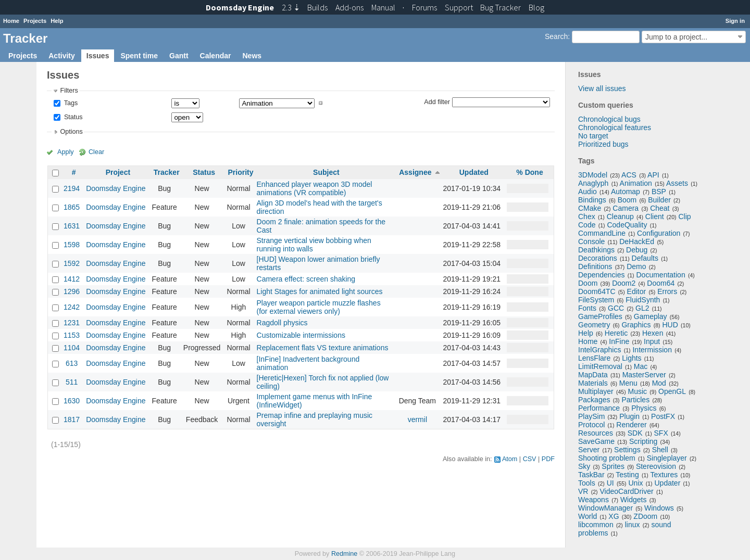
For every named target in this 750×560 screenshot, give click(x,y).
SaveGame (596, 441)
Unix (636, 483)
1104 (72, 348)
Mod (659, 383)
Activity (62, 56)
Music (638, 391)
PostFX (663, 416)
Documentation (661, 275)
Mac (641, 366)
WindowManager (605, 508)
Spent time (139, 56)
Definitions (595, 266)
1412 (72, 279)
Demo (636, 266)
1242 (72, 307)
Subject (326, 172)
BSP (659, 192)
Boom (627, 200)
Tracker (167, 172)
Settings (627, 450)
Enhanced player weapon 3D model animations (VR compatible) (315, 188)
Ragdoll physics (282, 323)
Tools (587, 483)
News (252, 56)
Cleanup (620, 217)
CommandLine (602, 233)
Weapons (593, 500)
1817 (72, 419)
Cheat (660, 208)
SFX (661, 433)
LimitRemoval (600, 366)
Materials (593, 383)
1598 (72, 245)
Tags (70, 103)
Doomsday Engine (116, 188)
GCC (616, 308)
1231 (72, 323)
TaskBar (591, 475)
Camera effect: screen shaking (306, 279)
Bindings (592, 200)
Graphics (636, 325)
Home (11, 21)
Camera (626, 208)
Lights (632, 358)
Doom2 (624, 283)
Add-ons (349, 7)
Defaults (645, 258)
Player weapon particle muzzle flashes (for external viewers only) (319, 307)
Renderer (631, 425)
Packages (594, 400)
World (587, 516)
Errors (667, 291)
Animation (636, 183)
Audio (587, 192)
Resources (596, 433)
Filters (69, 91)
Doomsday (240, 7)
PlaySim (591, 416)
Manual (383, 7)
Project (118, 172)
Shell (660, 450)
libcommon (596, 525)
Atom (510, 459)
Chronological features (615, 128)
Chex (587, 217)
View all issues (602, 88)
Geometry (594, 325)
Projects (35, 21)
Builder (659, 200)
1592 (72, 263)
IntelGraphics (599, 350)
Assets (677, 183)
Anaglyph (593, 183)
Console (591, 241)
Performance (599, 408)
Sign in (735, 21)
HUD (670, 325)
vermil (417, 419)
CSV (530, 459)
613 (72, 363)
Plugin (629, 416)
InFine (619, 341)
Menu (628, 383)
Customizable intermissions (301, 335)
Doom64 (661, 283)
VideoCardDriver (626, 491)
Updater (668, 483)
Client (655, 217)
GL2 (642, 308)
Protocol (591, 425)
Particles (635, 400)
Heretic (616, 333)
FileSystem (596, 300)
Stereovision (656, 466)
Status (72, 117)
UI (610, 483)
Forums (424, 7)
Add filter (437, 101)
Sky (584, 466)
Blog (536, 7)
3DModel (593, 175)
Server (589, 450)
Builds (317, 7)
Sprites (613, 466)
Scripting (643, 441)
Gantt (179, 56)
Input (652, 341)
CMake (590, 208)
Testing (627, 475)
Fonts (587, 308)
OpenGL (672, 391)
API (653, 175)
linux (633, 525)
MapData (593, 375)
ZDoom (645, 516)
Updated (474, 172)
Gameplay (651, 316)
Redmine (344, 554)
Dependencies (602, 275)
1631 (72, 226)
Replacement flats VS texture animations (323, 348)
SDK (635, 433)
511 (72, 382)
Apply (66, 152)
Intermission (652, 350)
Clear (96, 152)
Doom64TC (597, 291)
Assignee (415, 172)
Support (459, 7)
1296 (72, 291)
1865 (72, 207)
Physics (644, 408)
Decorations (598, 258)
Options (71, 132)
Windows (659, 508)
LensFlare (594, 358)
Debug (637, 250)
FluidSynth (643, 300)
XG (614, 516)
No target (593, 136)
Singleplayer (667, 458)
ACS (629, 175)
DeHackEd (637, 241)
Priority (240, 172)
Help (57, 21)
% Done (529, 172)
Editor (637, 291)
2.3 (291, 7)
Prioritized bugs (603, 144)
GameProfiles (600, 316)
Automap (626, 192)
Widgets (634, 500)
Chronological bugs (609, 119)
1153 (72, 335)
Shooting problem (607, 458)
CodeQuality (627, 225)
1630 (72, 401)
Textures (664, 475)
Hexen (653, 333)
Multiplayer (596, 391)
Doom (588, 283)
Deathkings (596, 250)
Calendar (216, 56)
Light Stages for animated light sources (320, 291)
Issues (98, 56)
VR (583, 491)
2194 (72, 188)
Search (556, 36)
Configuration (659, 233)
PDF (548, 459)
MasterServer (644, 375)
